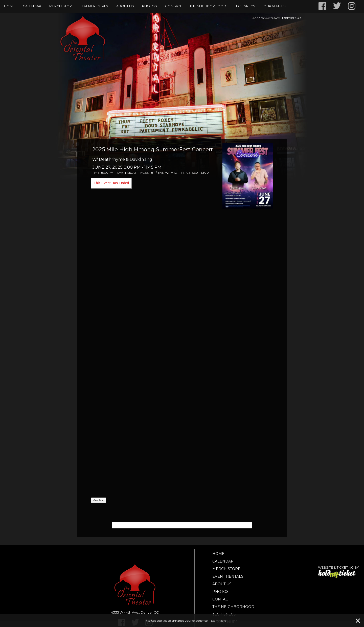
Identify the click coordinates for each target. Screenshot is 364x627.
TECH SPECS (245, 6)
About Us (125, 6)
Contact (173, 6)
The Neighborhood (208, 6)
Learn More (219, 621)
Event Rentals (95, 6)
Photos (150, 6)
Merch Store (62, 6)
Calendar (32, 6)
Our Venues (275, 6)
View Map (99, 500)
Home (9, 6)
